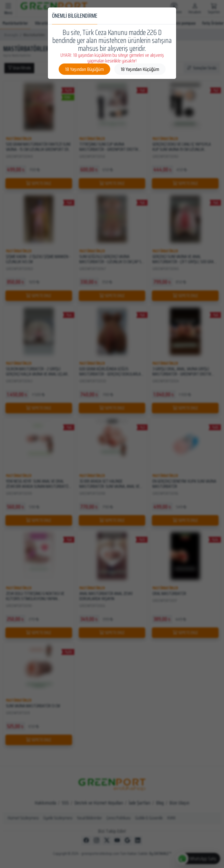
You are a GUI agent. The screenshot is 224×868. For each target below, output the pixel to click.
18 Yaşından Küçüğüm (140, 69)
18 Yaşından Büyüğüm (84, 69)
